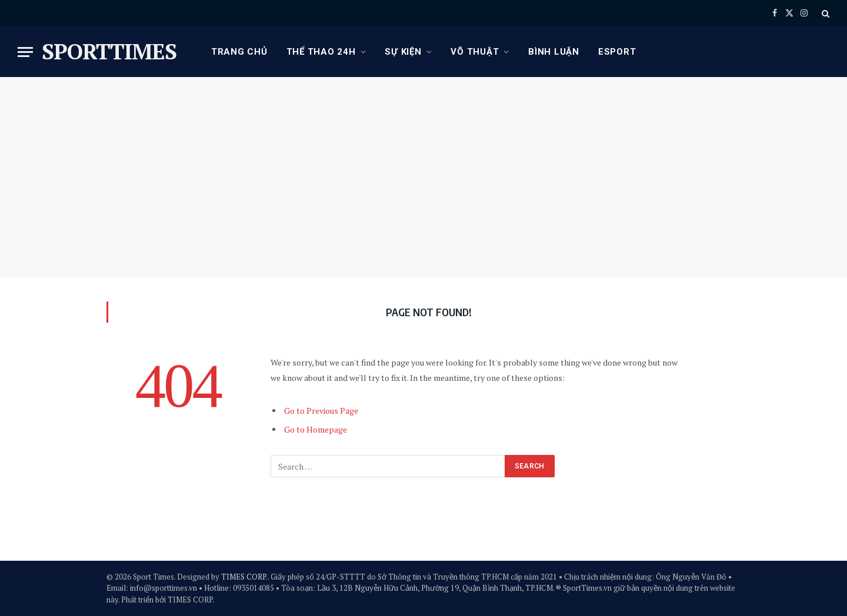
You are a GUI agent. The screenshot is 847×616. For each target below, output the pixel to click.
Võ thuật (475, 52)
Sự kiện (403, 52)
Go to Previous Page (321, 411)
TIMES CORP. (244, 577)
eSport (617, 52)
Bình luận (554, 52)
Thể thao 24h (321, 52)
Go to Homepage (316, 429)
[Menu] (25, 52)
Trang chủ (239, 52)
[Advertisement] (423, 177)
